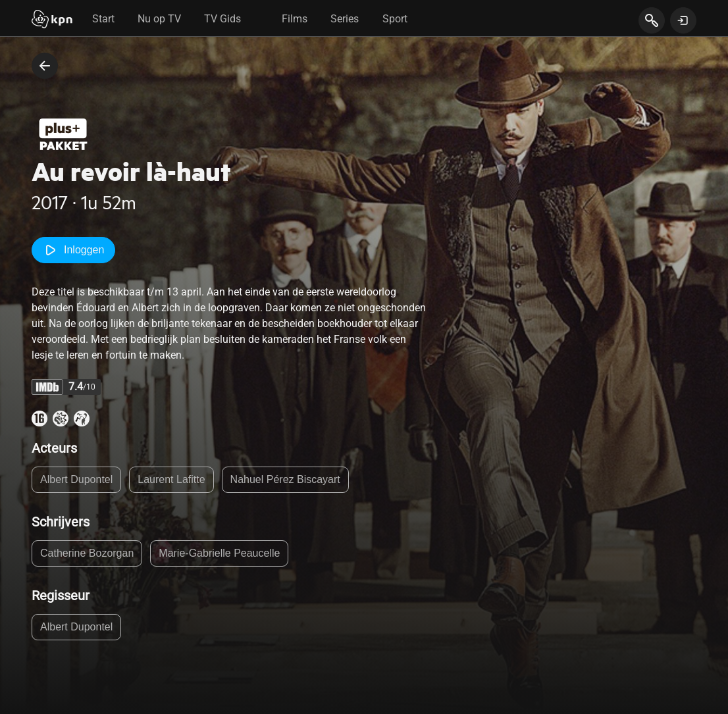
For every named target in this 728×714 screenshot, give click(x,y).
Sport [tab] (395, 19)
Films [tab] (295, 19)
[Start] (52, 20)
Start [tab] (103, 19)
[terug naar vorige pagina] (45, 66)
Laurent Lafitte (171, 479)
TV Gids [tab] (222, 19)
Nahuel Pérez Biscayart (285, 479)
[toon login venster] (683, 20)
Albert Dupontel (76, 479)
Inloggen (73, 250)
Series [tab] (345, 19)
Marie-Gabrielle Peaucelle (219, 553)
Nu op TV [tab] (159, 19)
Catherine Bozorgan (87, 553)
